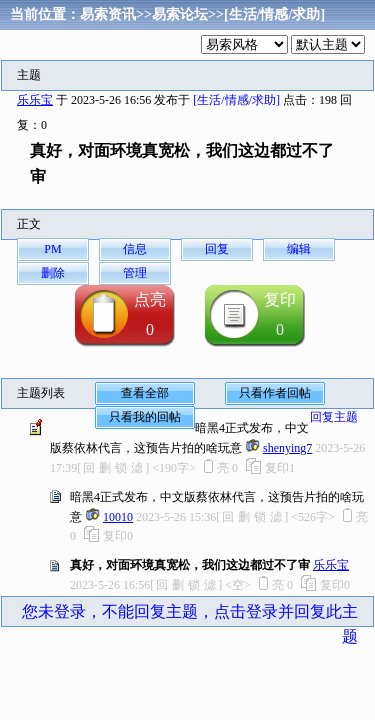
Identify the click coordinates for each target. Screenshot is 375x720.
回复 (217, 249)
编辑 (299, 249)
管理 (135, 273)
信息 (135, 249)
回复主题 (334, 417)
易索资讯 (108, 14)
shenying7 (287, 448)
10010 (118, 517)
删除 (53, 273)
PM (52, 249)
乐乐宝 (35, 100)
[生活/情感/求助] (274, 14)
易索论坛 (180, 14)
